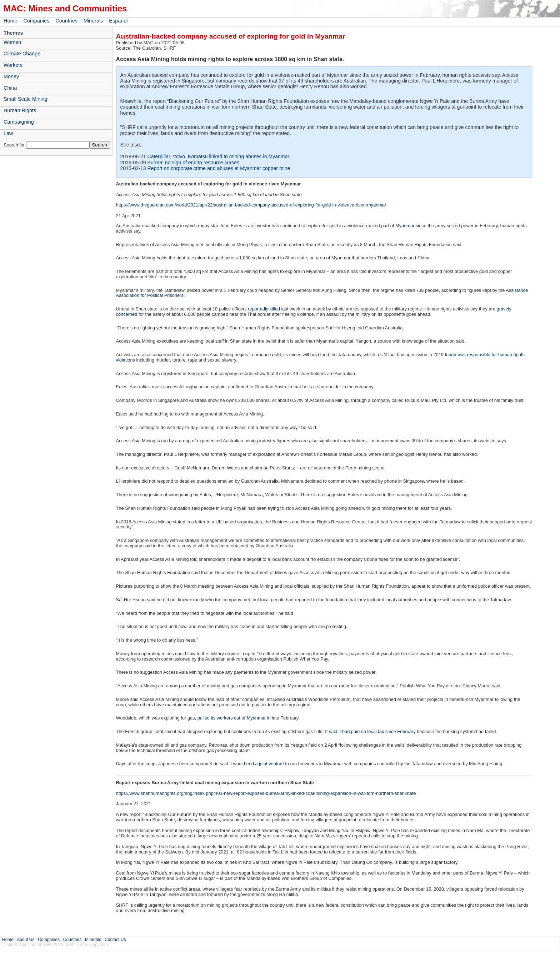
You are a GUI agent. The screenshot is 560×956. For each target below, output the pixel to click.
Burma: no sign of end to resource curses (193, 163)
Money (11, 76)
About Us (26, 940)
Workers (13, 65)
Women (12, 42)
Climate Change (22, 54)
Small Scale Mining (25, 99)
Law (8, 133)
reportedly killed (264, 309)
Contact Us (115, 940)
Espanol (118, 21)
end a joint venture (265, 764)
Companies (36, 21)
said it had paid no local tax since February (372, 731)
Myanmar (405, 226)
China (10, 88)
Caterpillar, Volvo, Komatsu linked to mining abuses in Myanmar (219, 156)
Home (10, 21)
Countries (66, 21)
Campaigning (19, 122)
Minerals (93, 21)
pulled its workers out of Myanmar (232, 718)
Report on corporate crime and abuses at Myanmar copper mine (219, 168)
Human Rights (20, 110)
